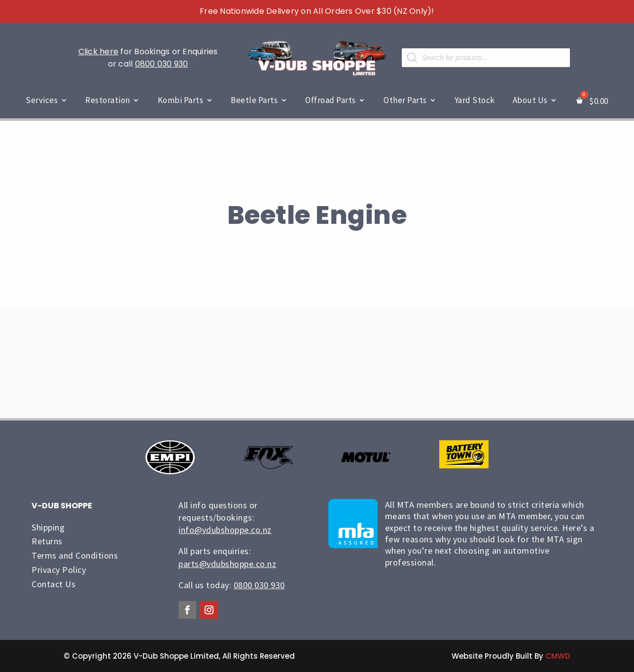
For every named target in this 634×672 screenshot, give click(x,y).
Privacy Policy (59, 570)
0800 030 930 (162, 64)
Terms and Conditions (75, 555)
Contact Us (53, 584)
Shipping (48, 527)
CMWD (558, 656)
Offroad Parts (331, 100)
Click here (99, 52)
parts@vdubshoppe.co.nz (227, 564)
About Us (530, 100)
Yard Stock (475, 100)
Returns (47, 541)
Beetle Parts (254, 100)
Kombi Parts (181, 100)
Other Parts (405, 100)
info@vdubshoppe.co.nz (225, 530)
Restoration (108, 100)
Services (42, 100)
